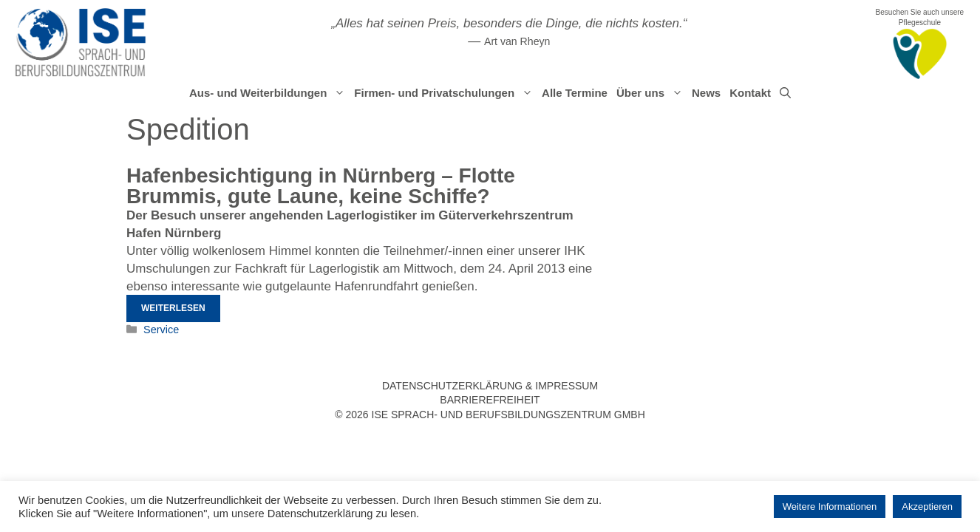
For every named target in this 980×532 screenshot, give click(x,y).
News (706, 93)
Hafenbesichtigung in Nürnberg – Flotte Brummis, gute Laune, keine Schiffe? (321, 186)
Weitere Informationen (830, 507)
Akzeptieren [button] (927, 507)
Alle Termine (575, 93)
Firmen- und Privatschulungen (446, 93)
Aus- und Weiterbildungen (269, 93)
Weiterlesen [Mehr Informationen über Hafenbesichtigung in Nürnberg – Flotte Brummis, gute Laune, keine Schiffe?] (173, 308)
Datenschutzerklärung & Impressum (490, 386)
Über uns (652, 93)
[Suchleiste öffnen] (785, 93)
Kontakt (750, 93)
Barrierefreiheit (490, 400)
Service (161, 330)
